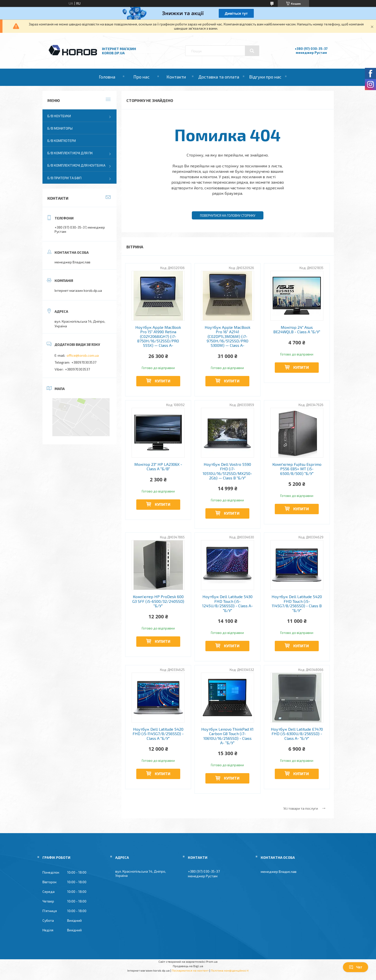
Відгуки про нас (265, 77)
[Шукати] (252, 51)
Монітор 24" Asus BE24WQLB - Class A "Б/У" (297, 330)
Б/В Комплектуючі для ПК (70, 153)
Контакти (176, 77)
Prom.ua (212, 961)
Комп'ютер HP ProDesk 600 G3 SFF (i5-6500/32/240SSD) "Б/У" (158, 601)
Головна (107, 77)
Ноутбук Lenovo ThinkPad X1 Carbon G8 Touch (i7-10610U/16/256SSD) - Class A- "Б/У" (227, 736)
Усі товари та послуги (301, 808)
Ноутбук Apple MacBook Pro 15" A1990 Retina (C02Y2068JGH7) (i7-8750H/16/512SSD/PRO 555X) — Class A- (158, 336)
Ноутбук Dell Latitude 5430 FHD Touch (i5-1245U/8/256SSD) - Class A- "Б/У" (228, 603)
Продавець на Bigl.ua (188, 966)
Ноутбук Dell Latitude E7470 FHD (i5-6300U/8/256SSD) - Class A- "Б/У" (297, 734)
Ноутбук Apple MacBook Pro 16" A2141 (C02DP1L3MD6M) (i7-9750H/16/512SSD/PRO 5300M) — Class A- (228, 336)
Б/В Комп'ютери (62, 141)
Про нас (141, 77)
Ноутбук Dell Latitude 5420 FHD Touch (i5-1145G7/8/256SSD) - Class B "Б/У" (297, 603)
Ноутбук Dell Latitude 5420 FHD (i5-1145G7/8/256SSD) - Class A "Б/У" (158, 734)
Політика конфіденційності (230, 970)
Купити (163, 381)
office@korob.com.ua (83, 355)
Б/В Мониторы (60, 128)
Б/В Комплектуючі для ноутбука (76, 165)
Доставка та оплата (219, 77)
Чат (356, 967)
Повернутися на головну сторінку (228, 216)
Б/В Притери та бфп (64, 178)
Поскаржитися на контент (190, 970)
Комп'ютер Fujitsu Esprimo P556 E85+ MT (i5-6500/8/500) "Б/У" (297, 469)
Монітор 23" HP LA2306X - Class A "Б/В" (158, 467)
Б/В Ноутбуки (59, 116)
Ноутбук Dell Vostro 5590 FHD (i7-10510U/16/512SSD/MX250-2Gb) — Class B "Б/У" (227, 471)
